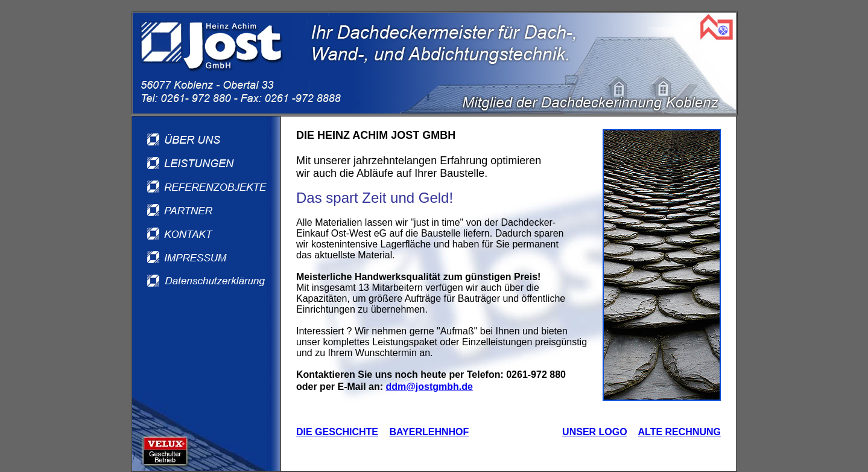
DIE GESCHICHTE (337, 432)
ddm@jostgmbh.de (429, 387)
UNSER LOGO (595, 432)
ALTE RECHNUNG (680, 432)
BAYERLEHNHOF (429, 432)
